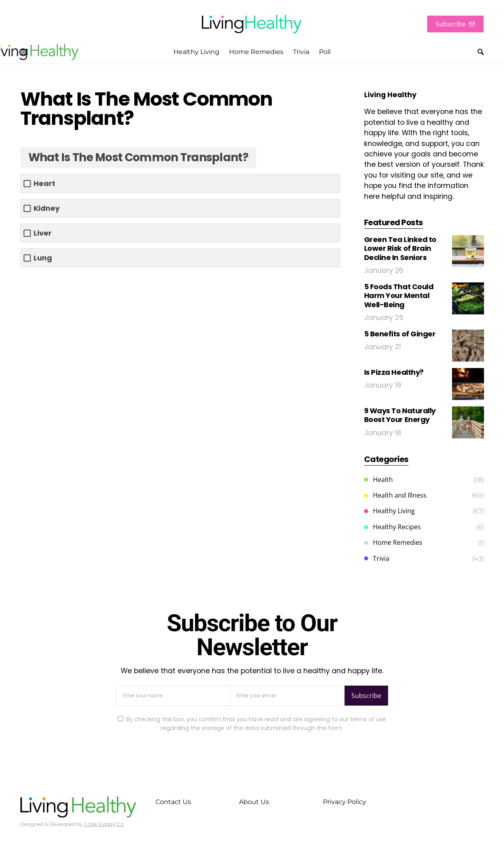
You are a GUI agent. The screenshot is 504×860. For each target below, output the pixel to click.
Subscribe (455, 24)
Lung (43, 258)
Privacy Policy (345, 802)
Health (378, 480)
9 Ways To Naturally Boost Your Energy (400, 415)
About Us (254, 802)
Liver (43, 233)
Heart (44, 183)
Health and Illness (395, 495)
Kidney (47, 208)
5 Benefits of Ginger (400, 334)
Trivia (377, 558)
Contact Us (173, 802)
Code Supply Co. (104, 824)
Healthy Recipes (392, 527)
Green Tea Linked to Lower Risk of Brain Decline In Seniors (400, 248)
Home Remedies (393, 542)
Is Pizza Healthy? (394, 372)
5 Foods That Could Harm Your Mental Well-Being (399, 296)
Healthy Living (389, 511)
